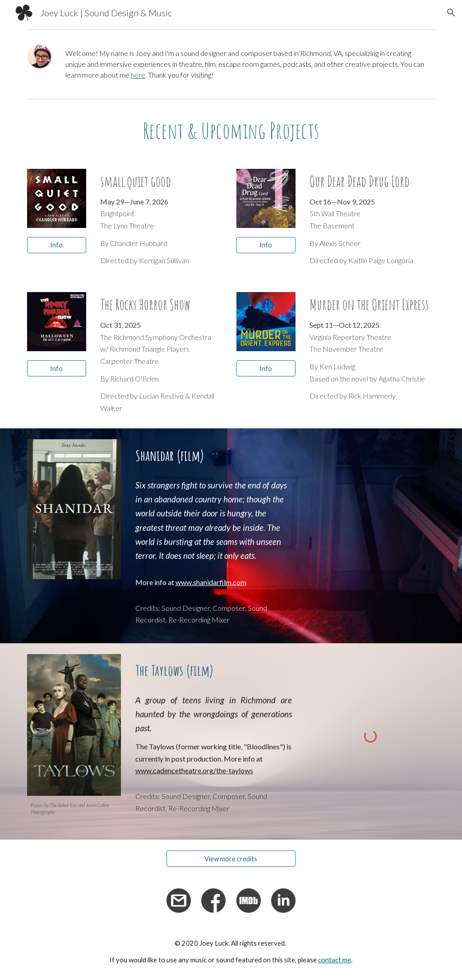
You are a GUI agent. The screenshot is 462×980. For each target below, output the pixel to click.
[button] (451, 13)
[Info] (57, 245)
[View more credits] (231, 859)
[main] (248, 64)
